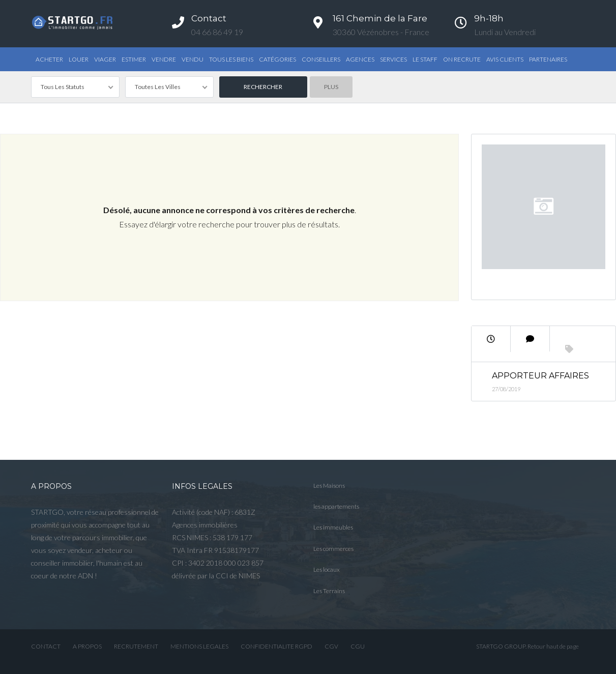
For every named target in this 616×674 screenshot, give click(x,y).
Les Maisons (329, 486)
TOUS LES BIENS (231, 59)
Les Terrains (329, 591)
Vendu (193, 59)
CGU (358, 646)
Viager (105, 59)
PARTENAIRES (548, 59)
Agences (360, 59)
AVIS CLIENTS (505, 59)
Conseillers (321, 59)
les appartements (336, 506)
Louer (79, 59)
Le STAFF (425, 59)
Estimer (134, 59)
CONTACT (46, 646)
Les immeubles (333, 527)
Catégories (277, 59)
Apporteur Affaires (540, 376)
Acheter (49, 59)
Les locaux (327, 569)
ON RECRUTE (462, 59)
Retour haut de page (553, 646)
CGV (331, 646)
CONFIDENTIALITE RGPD (276, 646)
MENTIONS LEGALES (199, 646)
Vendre (164, 59)
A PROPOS (87, 646)
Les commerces (333, 549)
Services (393, 59)
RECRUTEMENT (136, 646)
